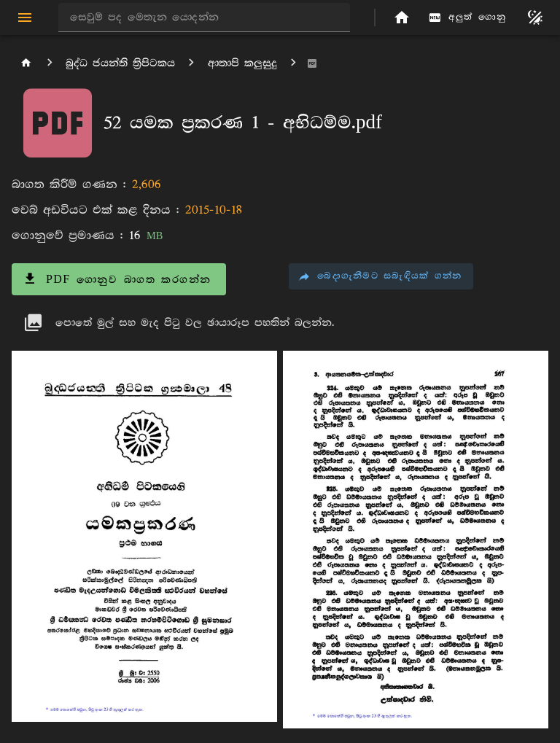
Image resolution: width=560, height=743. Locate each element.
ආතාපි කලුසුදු (242, 63)
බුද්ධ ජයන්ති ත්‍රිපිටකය (120, 63)
